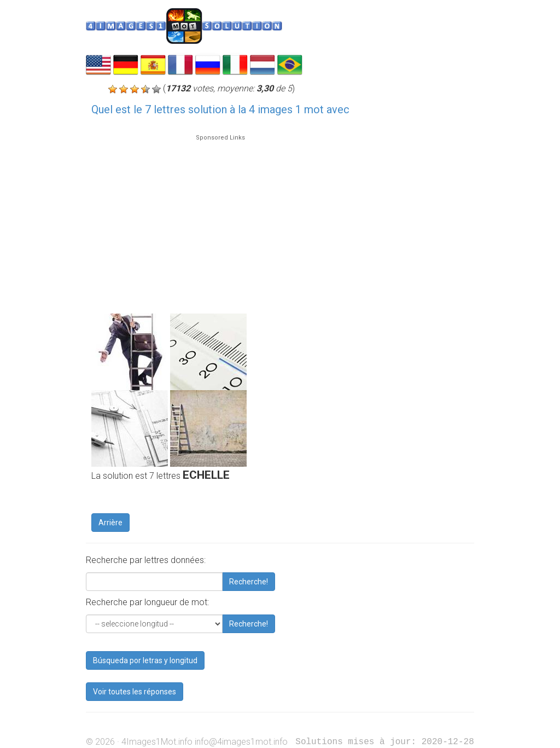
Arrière (110, 523)
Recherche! (249, 582)
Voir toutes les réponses (135, 692)
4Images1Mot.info (157, 742)
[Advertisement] (220, 219)
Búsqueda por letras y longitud (145, 660)
